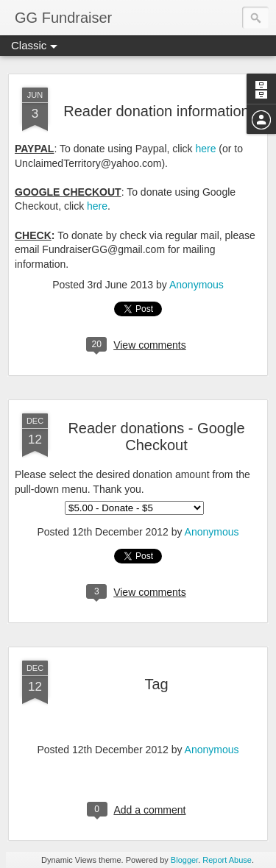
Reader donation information (156, 111)
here (205, 149)
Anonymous (197, 285)
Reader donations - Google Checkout (156, 437)
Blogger (184, 860)
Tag (156, 684)
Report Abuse (227, 860)
